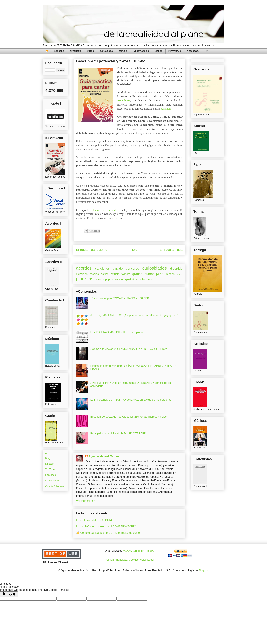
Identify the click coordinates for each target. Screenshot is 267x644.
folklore (126, 274)
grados (137, 274)
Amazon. (166, 109)
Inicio (133, 250)
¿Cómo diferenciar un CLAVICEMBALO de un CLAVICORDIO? (128, 349)
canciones (102, 269)
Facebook (50, 475)
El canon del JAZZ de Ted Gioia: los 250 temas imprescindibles (128, 417)
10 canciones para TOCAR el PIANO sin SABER (120, 298)
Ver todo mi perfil (86, 501)
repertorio (130, 279)
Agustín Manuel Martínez (105, 456)
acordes (84, 268)
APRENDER (76, 51)
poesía (99, 279)
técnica (147, 279)
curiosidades (155, 268)
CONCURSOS (106, 51)
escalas (94, 274)
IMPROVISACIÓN (141, 51)
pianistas (85, 279)
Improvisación (53, 481)
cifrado (118, 269)
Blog (48, 458)
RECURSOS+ (193, 51)
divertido (176, 269)
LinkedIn (50, 464)
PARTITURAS (175, 51)
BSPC (151, 551)
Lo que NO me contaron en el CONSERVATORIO (106, 526)
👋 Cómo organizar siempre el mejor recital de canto (108, 533)
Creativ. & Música (55, 486)
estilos (105, 274)
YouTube (50, 469)
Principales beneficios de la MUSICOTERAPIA (118, 434)
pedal (180, 274)
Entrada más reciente (92, 250)
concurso (132, 269)
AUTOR (91, 51)
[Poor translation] (12, 594)
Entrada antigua (171, 250)
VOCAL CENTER (134, 551)
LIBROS (159, 51)
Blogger (203, 571)
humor (149, 274)
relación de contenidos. (105, 210)
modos (170, 274)
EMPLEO (123, 51)
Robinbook (124, 101)
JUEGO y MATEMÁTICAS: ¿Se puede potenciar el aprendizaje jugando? (134, 315)
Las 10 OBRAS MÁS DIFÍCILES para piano (117, 332)
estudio (115, 274)
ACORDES (59, 51)
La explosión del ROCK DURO (95, 520)
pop (108, 279)
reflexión (117, 279)
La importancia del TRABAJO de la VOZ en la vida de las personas (131, 400)
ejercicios (82, 274)
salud (139, 279)
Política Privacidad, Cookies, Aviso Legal (129, 560)
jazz (160, 273)
